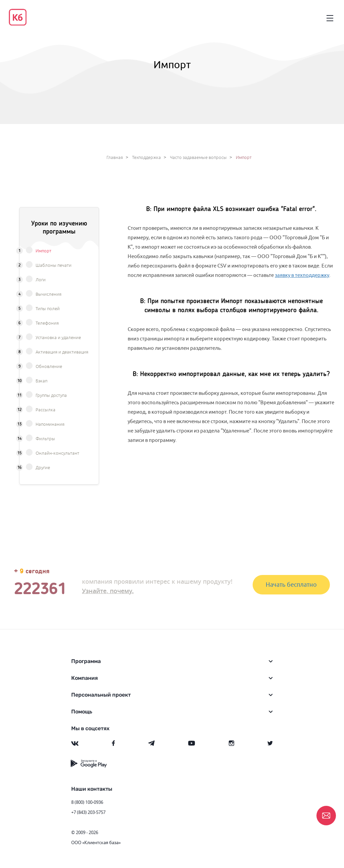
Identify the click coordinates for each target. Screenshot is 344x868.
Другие (43, 468)
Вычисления (49, 294)
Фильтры (45, 439)
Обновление (49, 367)
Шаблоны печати (54, 265)
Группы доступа (51, 396)
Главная (115, 158)
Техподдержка (146, 158)
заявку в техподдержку (302, 275)
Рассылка (46, 410)
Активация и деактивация (62, 352)
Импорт (44, 251)
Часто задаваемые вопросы (198, 158)
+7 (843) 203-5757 (88, 812)
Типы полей (48, 309)
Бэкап (41, 381)
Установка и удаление (58, 338)
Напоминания (50, 424)
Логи (41, 280)
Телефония (47, 323)
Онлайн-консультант (57, 453)
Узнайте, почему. (108, 591)
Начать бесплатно (291, 585)
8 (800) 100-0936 (87, 802)
